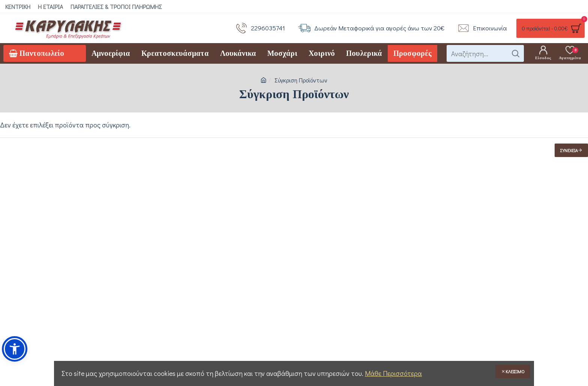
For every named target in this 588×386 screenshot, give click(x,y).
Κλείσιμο (515, 371)
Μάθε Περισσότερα (393, 373)
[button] (15, 349)
